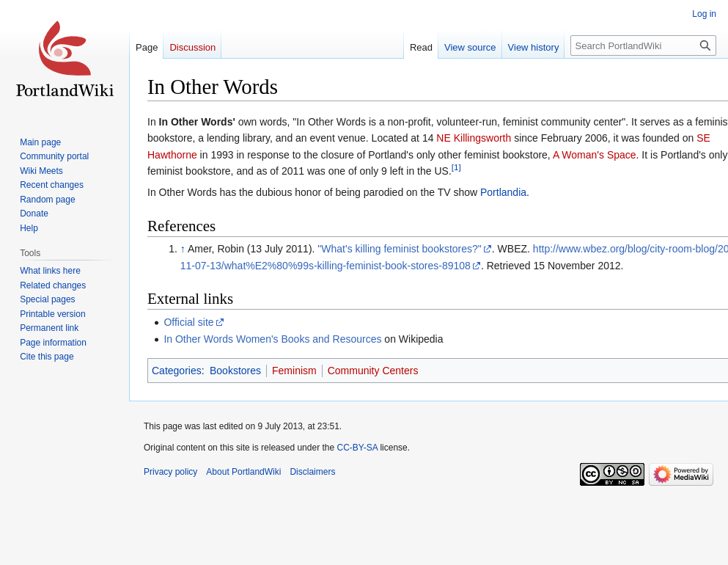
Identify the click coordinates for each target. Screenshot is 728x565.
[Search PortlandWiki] (643, 45)
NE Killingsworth (474, 138)
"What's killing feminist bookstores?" (399, 249)
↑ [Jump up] (183, 249)
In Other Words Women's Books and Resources (272, 339)
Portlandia (503, 192)
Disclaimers (312, 472)
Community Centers (373, 371)
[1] (456, 167)
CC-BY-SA (357, 448)
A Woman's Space (595, 155)
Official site (188, 322)
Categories (177, 371)
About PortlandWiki (243, 472)
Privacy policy (170, 472)
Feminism (294, 371)
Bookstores (235, 371)
